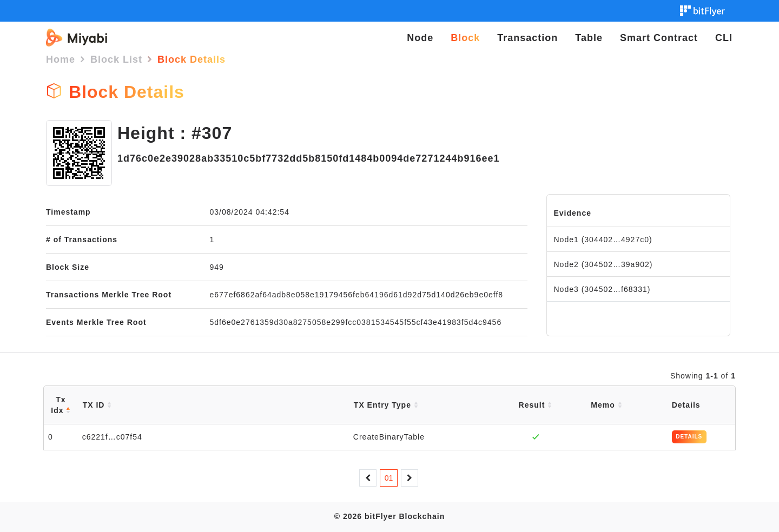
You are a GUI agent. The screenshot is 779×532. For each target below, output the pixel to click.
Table (589, 38)
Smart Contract (659, 38)
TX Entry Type (386, 405)
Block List (116, 59)
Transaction (527, 38)
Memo (606, 405)
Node (420, 38)
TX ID (97, 405)
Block (465, 38)
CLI (724, 38)
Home (61, 59)
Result (536, 405)
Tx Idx (61, 405)
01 (389, 478)
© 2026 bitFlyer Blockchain (389, 516)
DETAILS (689, 437)
